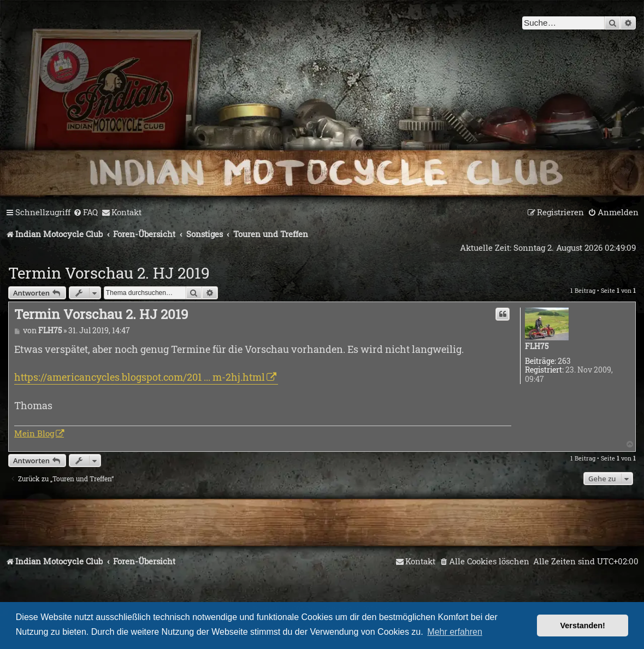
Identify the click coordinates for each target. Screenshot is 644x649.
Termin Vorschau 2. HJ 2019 (109, 273)
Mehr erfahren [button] (455, 632)
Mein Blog (34, 433)
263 (564, 361)
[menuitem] (85, 213)
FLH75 (537, 347)
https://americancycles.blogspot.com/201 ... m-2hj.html (140, 377)
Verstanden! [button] (583, 626)
